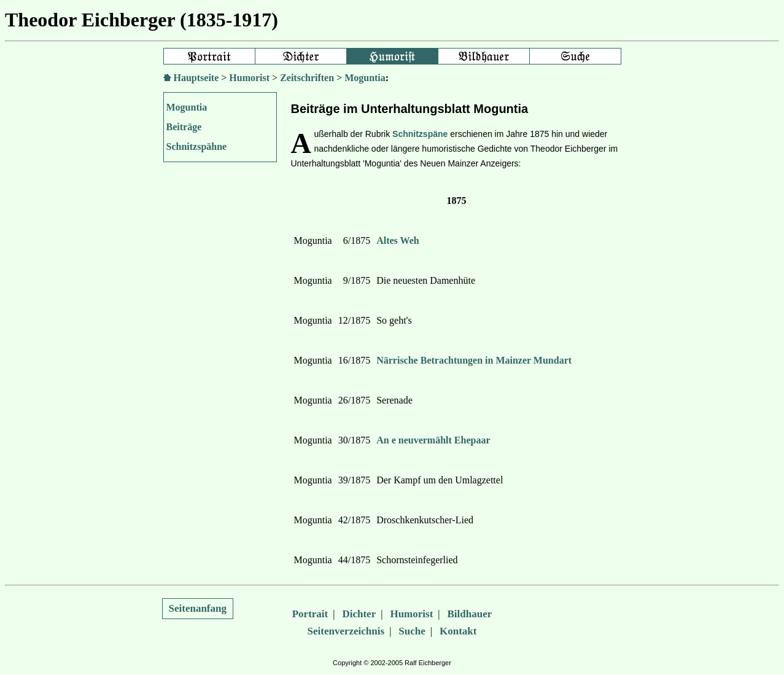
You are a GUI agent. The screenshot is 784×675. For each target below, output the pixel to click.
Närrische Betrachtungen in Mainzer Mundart (474, 360)
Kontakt (458, 631)
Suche (412, 631)
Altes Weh (398, 240)
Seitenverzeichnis (346, 631)
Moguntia (365, 78)
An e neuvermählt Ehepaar (433, 440)
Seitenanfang (198, 608)
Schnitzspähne (197, 146)
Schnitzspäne (420, 134)
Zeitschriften (307, 78)
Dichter (359, 614)
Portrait (310, 614)
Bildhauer (470, 614)
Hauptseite (196, 78)
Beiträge (184, 127)
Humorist (249, 78)
